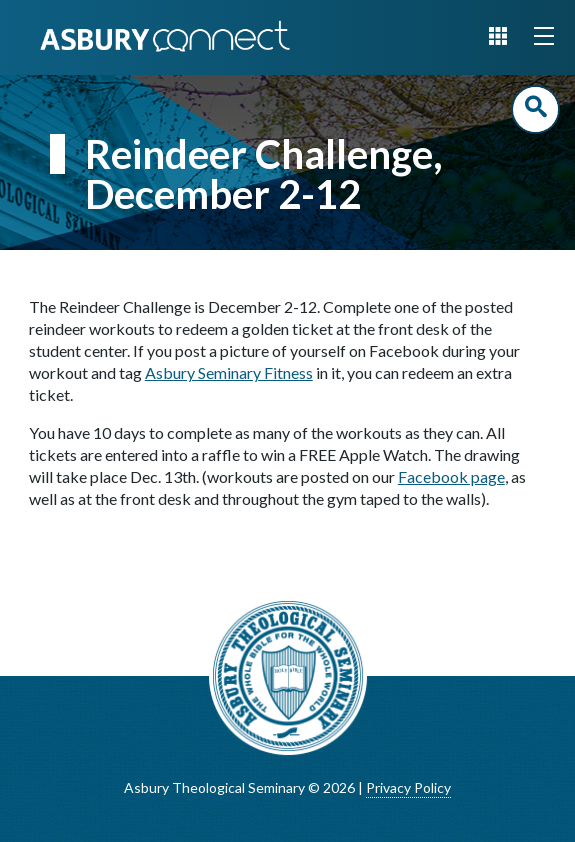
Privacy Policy (408, 787)
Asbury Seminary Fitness (229, 372)
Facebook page (451, 476)
